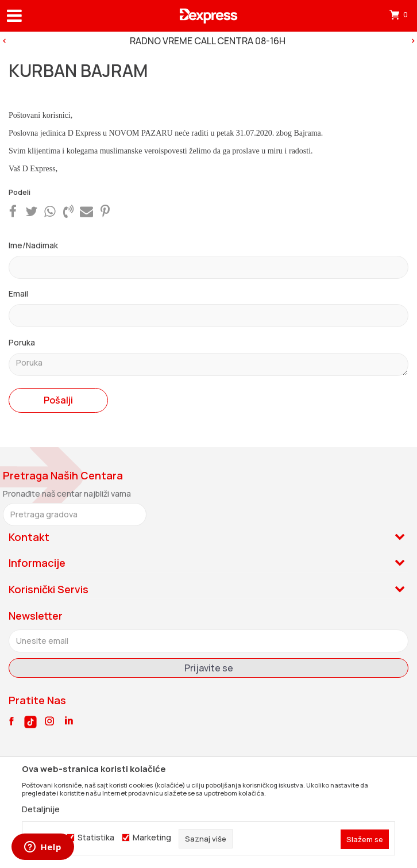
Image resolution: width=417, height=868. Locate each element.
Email (18, 293)
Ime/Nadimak (33, 245)
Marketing (152, 838)
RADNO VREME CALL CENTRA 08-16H (208, 41)
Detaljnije (41, 809)
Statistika (96, 838)
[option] (208, 41)
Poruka (22, 342)
